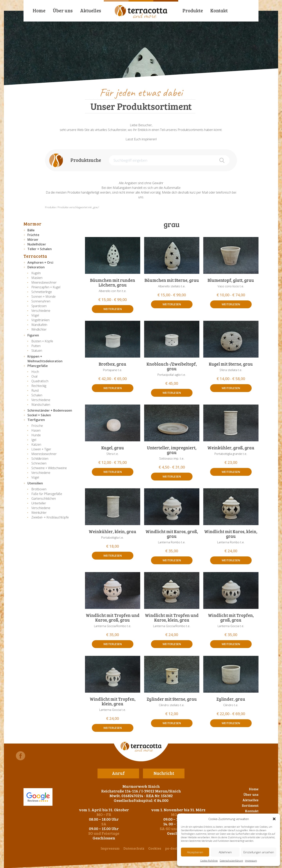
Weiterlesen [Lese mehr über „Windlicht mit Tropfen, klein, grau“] (113, 728)
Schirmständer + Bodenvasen (50, 410)
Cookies (155, 848)
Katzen (36, 444)
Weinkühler (39, 513)
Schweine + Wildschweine (49, 468)
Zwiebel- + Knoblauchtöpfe (50, 517)
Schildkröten (40, 459)
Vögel (35, 315)
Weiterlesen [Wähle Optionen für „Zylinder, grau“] (231, 723)
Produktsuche (86, 160)
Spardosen (39, 306)
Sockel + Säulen (39, 415)
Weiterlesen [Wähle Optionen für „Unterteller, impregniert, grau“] (172, 476)
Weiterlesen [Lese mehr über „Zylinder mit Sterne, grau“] (172, 723)
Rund (35, 390)
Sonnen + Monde (43, 297)
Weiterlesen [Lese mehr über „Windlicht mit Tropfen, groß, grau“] (231, 644)
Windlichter (39, 329)
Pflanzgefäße (38, 366)
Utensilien (35, 483)
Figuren (33, 335)
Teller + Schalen (40, 249)
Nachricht (164, 773)
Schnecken (39, 463)
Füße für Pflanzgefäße (47, 494)
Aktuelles (91, 10)
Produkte (193, 10)
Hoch (35, 372)
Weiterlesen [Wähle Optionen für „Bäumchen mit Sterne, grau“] (172, 304)
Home (39, 10)
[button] (274, 819)
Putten (36, 346)
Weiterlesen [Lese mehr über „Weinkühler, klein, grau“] (113, 556)
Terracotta (35, 256)
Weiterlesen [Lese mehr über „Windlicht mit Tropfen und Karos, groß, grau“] (113, 644)
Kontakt (219, 10)
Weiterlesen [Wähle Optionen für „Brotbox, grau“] (113, 388)
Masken (37, 278)
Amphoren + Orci (40, 262)
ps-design (173, 848)
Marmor (33, 224)
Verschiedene (41, 311)
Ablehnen (225, 852)
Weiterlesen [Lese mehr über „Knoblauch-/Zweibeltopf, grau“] (172, 393)
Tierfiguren (36, 420)
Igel (34, 440)
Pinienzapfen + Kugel (46, 287)
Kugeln (36, 273)
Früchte (33, 235)
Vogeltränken (40, 320)
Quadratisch (40, 381)
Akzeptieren (195, 852)
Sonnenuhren (41, 301)
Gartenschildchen (44, 498)
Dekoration (36, 267)
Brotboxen (39, 489)
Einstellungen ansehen (259, 852)
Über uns (63, 10)
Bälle (31, 230)
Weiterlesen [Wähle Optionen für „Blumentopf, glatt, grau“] (231, 304)
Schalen (37, 395)
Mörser (33, 240)
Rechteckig (39, 386)
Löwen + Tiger (41, 449)
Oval (34, 376)
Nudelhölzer (37, 244)
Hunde (36, 435)
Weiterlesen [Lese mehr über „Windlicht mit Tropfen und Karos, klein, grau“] (172, 644)
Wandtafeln (39, 325)
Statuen (37, 351)
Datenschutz (134, 848)
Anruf (118, 773)
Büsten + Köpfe (42, 341)
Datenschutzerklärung (231, 861)
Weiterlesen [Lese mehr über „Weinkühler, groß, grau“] (231, 472)
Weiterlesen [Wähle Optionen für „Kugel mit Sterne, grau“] (231, 388)
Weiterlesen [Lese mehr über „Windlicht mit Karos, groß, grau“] (172, 560)
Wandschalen (41, 405)
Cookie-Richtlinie (209, 861)
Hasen (36, 430)
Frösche (37, 426)
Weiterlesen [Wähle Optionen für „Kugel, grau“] (113, 472)
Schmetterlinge (42, 292)
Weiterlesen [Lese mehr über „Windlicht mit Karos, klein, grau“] (231, 560)
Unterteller (39, 503)
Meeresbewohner (44, 282)
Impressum (251, 861)
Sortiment (250, 805)
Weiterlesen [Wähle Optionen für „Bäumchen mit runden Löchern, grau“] (113, 309)
